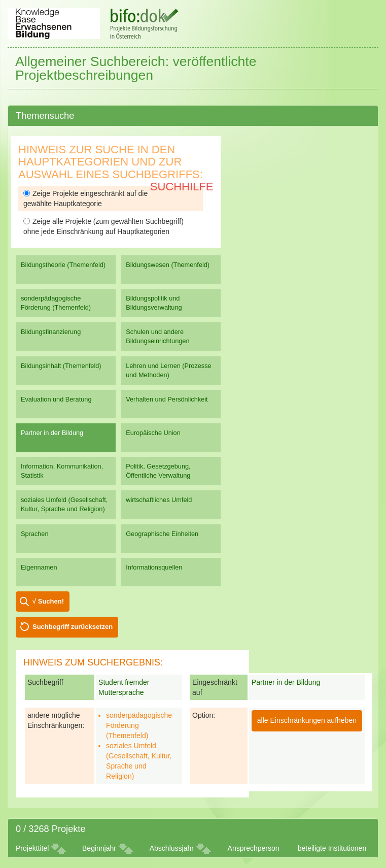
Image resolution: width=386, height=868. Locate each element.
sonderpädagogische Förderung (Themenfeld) (56, 303)
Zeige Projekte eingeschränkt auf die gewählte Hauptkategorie (85, 198)
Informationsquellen (154, 567)
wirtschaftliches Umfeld (159, 500)
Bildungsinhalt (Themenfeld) (61, 366)
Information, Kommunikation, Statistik (62, 471)
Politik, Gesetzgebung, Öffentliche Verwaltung (158, 471)
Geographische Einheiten (162, 534)
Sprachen (35, 534)
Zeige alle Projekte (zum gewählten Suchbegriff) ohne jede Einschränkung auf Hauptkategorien (103, 226)
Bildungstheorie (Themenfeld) (63, 265)
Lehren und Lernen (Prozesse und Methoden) (169, 370)
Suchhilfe (182, 187)
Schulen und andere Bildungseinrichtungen (157, 336)
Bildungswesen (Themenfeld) (168, 265)
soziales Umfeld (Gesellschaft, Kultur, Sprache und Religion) (64, 504)
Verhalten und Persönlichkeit (167, 399)
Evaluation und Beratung (56, 399)
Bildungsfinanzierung (51, 332)
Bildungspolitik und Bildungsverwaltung (154, 303)
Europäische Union (153, 433)
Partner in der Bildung (52, 433)
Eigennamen (39, 567)
